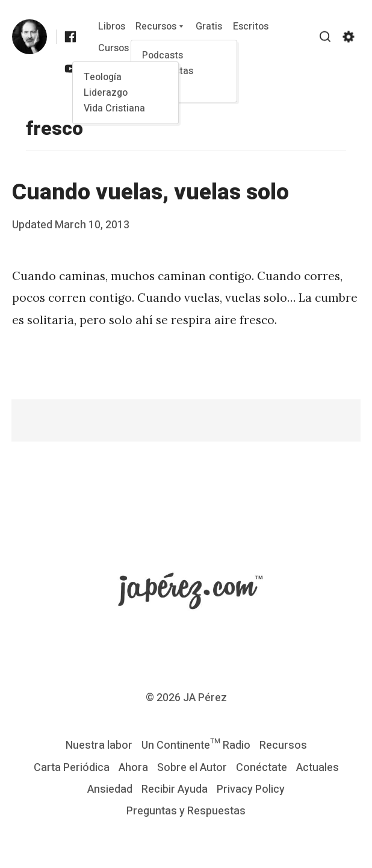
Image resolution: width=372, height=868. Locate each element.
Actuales (318, 768)
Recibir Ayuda (175, 789)
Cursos (113, 48)
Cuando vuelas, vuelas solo (150, 192)
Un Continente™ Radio (196, 745)
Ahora (133, 768)
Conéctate (262, 768)
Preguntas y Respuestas (186, 811)
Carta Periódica (72, 768)
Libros (112, 27)
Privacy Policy (251, 789)
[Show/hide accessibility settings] (349, 37)
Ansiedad (110, 789)
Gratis (209, 27)
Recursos (156, 27)
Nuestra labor (99, 745)
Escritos (251, 27)
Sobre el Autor (192, 768)
